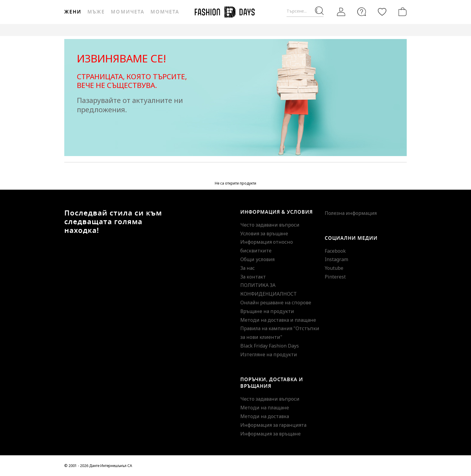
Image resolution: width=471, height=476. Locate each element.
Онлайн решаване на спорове (276, 303)
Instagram (336, 259)
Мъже (96, 12)
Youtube (334, 268)
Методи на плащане (265, 408)
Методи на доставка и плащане (278, 320)
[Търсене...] (305, 11)
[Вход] (341, 12)
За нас (248, 268)
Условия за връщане (264, 233)
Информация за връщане (270, 434)
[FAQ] (362, 12)
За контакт (253, 277)
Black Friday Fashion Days (270, 346)
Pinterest (335, 277)
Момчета (165, 12)
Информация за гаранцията (273, 425)
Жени (73, 12)
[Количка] (401, 12)
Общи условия (257, 259)
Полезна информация (351, 213)
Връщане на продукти (267, 311)
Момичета (128, 12)
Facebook (335, 251)
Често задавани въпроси (270, 225)
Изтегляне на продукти (269, 354)
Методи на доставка (265, 416)
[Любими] (382, 12)
